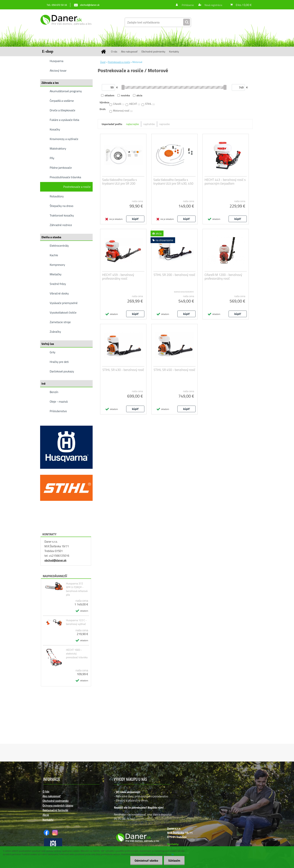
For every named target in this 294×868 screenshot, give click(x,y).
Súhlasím (174, 861)
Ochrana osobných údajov (58, 805)
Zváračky (55, 332)
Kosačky (55, 129)
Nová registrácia (213, 5)
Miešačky (56, 274)
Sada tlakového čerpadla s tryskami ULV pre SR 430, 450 (173, 182)
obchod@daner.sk (55, 560)
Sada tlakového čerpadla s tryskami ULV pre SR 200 (120, 182)
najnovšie (165, 124)
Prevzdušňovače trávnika (65, 177)
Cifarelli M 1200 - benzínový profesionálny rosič (223, 277)
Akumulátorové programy (66, 91)
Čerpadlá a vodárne (62, 101)
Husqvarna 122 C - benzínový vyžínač (76, 622)
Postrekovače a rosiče (77, 187)
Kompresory (57, 265)
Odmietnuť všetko (145, 861)
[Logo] (66, 22)
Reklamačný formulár (55, 810)
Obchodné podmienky (153, 51)
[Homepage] (105, 51)
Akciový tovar (58, 70)
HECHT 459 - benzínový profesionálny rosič (118, 277)
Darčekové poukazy (62, 371)
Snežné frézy (58, 284)
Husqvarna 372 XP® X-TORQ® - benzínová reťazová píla (77, 589)
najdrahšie (149, 124)
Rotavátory (57, 196)
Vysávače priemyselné (64, 303)
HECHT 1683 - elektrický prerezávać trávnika (77, 654)
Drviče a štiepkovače (62, 110)
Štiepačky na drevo (61, 206)
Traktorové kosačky (62, 215)
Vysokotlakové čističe (63, 312)
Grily (52, 352)
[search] (187, 22)
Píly (52, 158)
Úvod (103, 62)
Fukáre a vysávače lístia (64, 120)
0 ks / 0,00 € (244, 5)
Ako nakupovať (129, 51)
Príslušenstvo (58, 411)
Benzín (54, 392)
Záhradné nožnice (61, 225)
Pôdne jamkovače (61, 168)
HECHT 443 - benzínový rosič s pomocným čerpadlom (225, 182)
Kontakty (174, 51)
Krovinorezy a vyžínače (64, 139)
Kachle (54, 255)
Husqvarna (57, 61)
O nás (114, 51)
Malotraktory (58, 148)
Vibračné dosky (59, 293)
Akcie (46, 815)
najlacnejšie (132, 124)
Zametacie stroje (60, 322)
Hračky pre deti (59, 362)
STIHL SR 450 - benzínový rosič (174, 370)
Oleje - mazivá (59, 401)
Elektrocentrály (59, 246)
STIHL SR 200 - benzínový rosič (174, 275)
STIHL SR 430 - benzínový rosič (123, 370)
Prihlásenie (188, 5)
